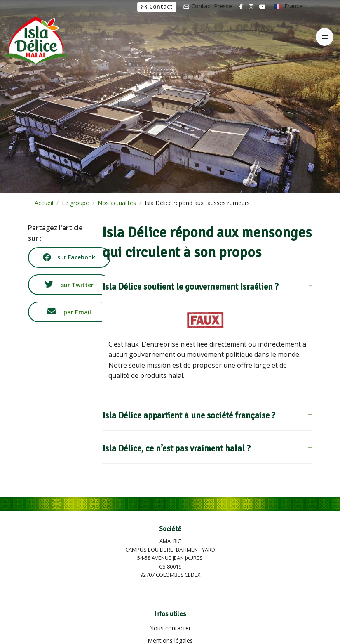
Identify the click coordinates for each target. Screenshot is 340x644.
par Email (69, 312)
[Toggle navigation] (325, 37)
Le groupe (75, 203)
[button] (207, 289)
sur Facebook (69, 257)
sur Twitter (69, 284)
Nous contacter (170, 628)
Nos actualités (117, 203)
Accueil (44, 203)
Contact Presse (208, 6)
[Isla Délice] (34, 37)
